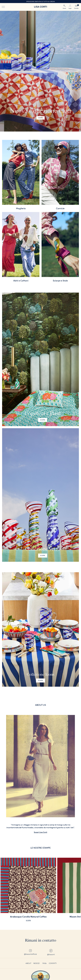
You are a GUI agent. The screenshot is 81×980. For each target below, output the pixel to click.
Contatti (53, 963)
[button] (78, 71)
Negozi (36, 963)
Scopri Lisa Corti (40, 832)
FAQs (45, 963)
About (28, 963)
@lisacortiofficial (30, 952)
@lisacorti (51, 952)
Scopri (43, 420)
